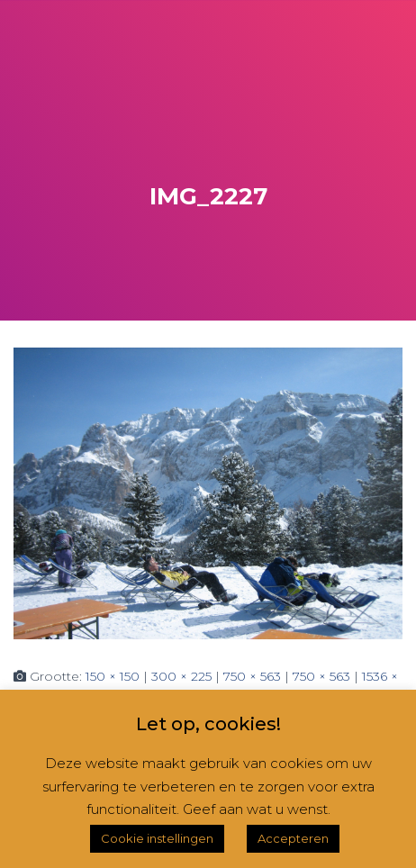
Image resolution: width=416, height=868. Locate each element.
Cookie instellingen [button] (157, 838)
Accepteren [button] (293, 838)
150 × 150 (113, 676)
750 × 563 (252, 676)
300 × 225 (181, 676)
